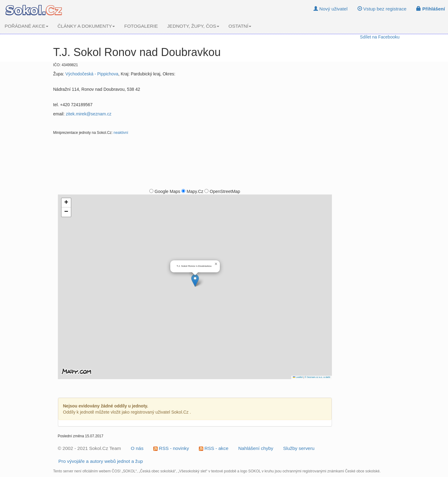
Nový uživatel (331, 9)
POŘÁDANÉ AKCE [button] (26, 26)
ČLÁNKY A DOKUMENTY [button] (86, 26)
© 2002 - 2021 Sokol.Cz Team (89, 448)
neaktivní (121, 133)
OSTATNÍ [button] (240, 26)
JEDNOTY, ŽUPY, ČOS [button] (193, 26)
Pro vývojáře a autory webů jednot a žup (101, 461)
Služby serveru (299, 448)
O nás (137, 448)
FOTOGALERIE (141, 26)
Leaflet (298, 377)
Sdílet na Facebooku (380, 37)
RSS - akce (214, 448)
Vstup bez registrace (382, 9)
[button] (195, 281)
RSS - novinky (171, 448)
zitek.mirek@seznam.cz (89, 114)
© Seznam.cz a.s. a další (317, 377)
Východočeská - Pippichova (92, 74)
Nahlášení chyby (256, 448)
